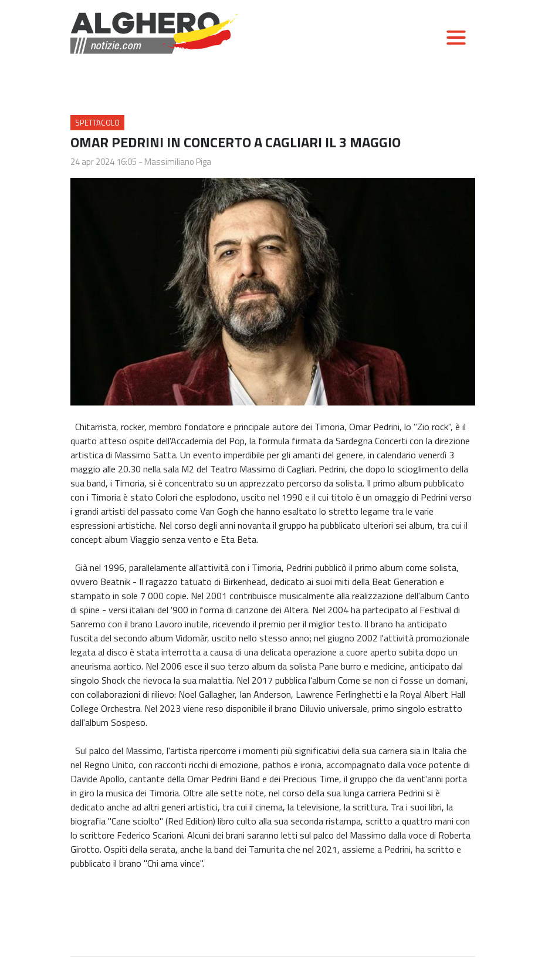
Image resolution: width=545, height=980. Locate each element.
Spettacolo (97, 123)
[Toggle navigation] (456, 38)
